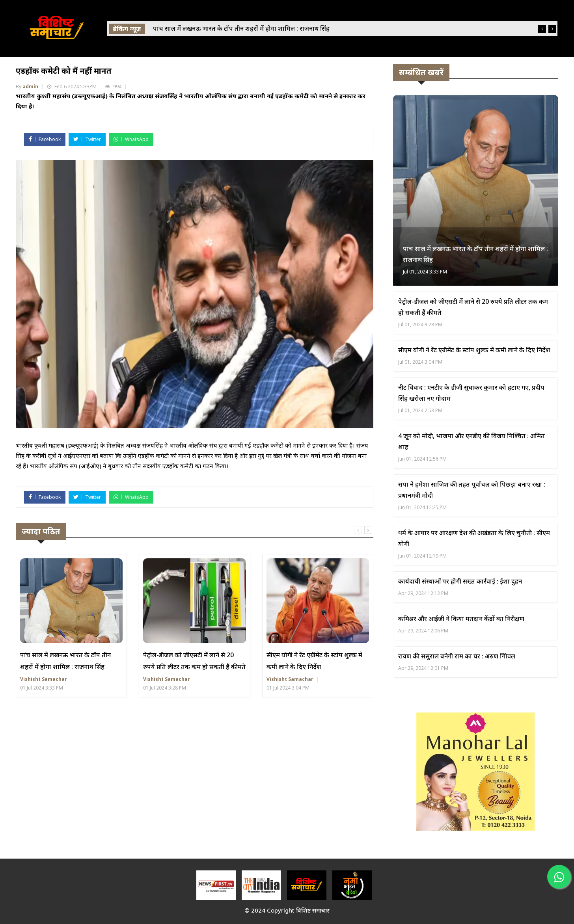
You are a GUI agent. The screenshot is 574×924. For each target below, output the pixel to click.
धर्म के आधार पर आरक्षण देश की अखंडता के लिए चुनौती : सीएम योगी (474, 538)
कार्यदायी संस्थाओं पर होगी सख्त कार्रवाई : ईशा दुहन (460, 581)
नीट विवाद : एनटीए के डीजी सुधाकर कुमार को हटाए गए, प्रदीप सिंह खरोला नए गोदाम (471, 393)
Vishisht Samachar (44, 679)
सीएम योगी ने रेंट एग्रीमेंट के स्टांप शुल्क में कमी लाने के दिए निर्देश (314, 661)
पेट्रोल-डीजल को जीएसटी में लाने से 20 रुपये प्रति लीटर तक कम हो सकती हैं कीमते (194, 661)
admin (30, 86)
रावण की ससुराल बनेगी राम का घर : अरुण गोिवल (457, 656)
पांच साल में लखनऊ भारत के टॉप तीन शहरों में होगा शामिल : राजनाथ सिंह (65, 661)
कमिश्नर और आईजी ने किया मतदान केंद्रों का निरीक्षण (461, 619)
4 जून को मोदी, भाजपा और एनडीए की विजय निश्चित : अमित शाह (471, 441)
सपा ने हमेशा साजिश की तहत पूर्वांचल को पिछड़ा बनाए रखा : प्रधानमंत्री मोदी (472, 490)
